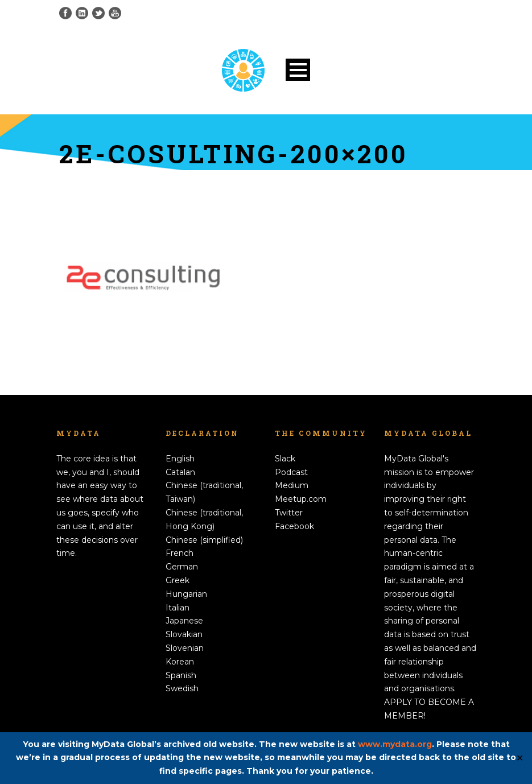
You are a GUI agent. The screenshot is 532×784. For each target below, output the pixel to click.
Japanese (184, 621)
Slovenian (185, 648)
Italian (178, 608)
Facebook (294, 526)
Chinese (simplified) (204, 540)
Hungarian (186, 594)
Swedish (182, 688)
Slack (285, 459)
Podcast (291, 472)
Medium (292, 485)
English (180, 459)
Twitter (289, 513)
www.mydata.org (395, 744)
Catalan (180, 472)
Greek (178, 580)
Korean (180, 662)
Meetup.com (301, 499)
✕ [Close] (520, 758)
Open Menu (298, 70)
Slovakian (184, 634)
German (182, 567)
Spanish (181, 675)
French (180, 553)
